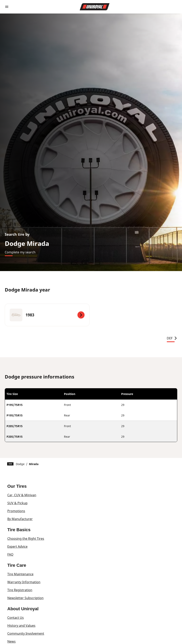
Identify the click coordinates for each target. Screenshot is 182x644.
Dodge (20, 464)
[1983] (47, 315)
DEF (172, 338)
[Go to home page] (95, 7)
